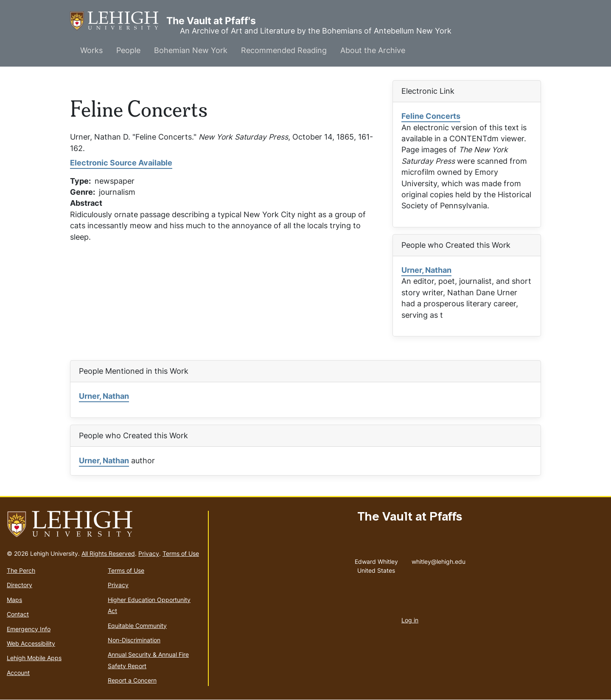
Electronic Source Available (121, 163)
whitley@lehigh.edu (439, 560)
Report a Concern (132, 680)
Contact (18, 614)
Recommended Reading (284, 50)
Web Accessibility (31, 643)
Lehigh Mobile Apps (34, 658)
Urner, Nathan (426, 270)
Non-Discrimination (134, 640)
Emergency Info (29, 629)
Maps (14, 600)
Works (91, 50)
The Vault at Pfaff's (118, 21)
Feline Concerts (431, 116)
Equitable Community (137, 626)
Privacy (149, 553)
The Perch (21, 570)
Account (18, 673)
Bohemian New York (191, 50)
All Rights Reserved (108, 553)
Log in (410, 620)
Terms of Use (181, 553)
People (128, 50)
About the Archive (373, 50)
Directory (20, 585)
